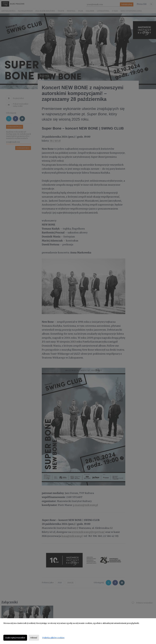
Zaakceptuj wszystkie (15, 638)
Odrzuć (34, 638)
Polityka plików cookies (53, 638)
